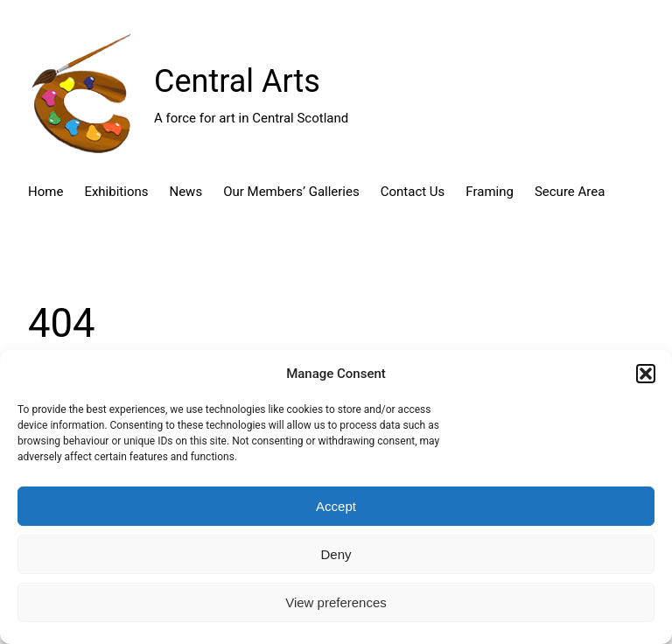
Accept (336, 506)
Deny (336, 554)
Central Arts (237, 81)
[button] (646, 374)
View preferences (336, 602)
